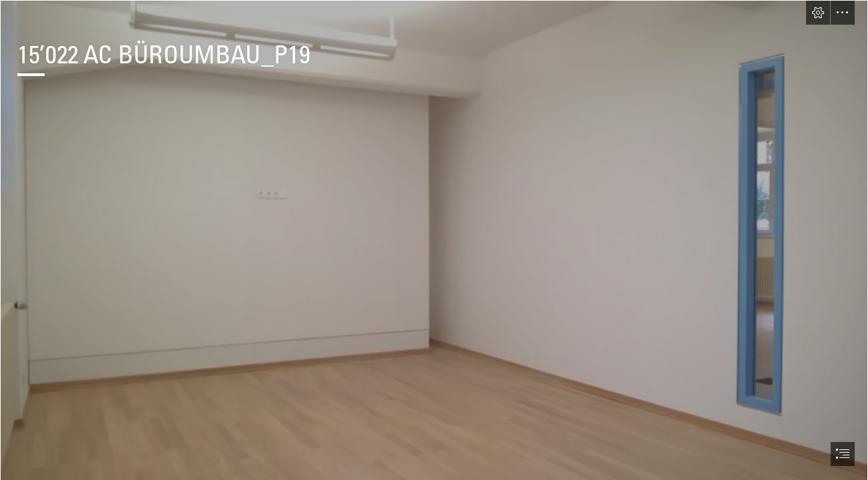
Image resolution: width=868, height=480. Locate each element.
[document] (434, 240)
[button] (818, 13)
